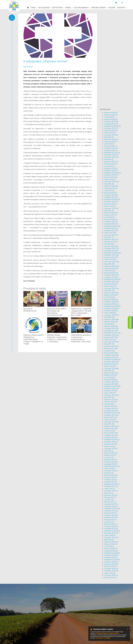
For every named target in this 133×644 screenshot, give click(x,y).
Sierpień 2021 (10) (111, 231)
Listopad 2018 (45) (111, 304)
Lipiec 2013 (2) (110, 446)
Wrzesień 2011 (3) (111, 486)
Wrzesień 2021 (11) (111, 228)
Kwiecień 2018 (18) (111, 320)
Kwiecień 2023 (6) (111, 186)
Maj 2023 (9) (109, 184)
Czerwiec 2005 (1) (111, 575)
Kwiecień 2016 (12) (111, 373)
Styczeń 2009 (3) (111, 549)
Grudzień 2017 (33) (111, 328)
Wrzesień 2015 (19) (111, 388)
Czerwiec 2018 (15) (111, 315)
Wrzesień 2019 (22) (112, 282)
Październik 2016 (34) (112, 359)
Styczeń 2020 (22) (111, 273)
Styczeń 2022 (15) (111, 219)
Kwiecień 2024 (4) (111, 162)
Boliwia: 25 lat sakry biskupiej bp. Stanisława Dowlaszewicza (57, 312)
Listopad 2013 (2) (111, 437)
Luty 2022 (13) (110, 217)
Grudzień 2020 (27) (112, 248)
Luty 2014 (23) (110, 431)
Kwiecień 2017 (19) (111, 346)
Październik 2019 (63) (112, 279)
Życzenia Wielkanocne (30, 310)
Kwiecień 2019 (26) (111, 293)
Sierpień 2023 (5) (111, 177)
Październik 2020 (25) (113, 253)
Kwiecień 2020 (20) (112, 266)
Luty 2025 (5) (109, 144)
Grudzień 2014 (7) (111, 408)
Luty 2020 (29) (110, 271)
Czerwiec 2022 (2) (111, 208)
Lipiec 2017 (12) (110, 339)
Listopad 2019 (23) (111, 277)
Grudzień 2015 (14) (111, 382)
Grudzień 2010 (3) (111, 504)
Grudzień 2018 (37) (111, 302)
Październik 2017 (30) (112, 333)
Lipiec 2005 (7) (110, 573)
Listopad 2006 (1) (111, 557)
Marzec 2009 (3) (111, 544)
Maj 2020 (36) (109, 264)
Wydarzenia (28, 67)
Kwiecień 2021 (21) (111, 239)
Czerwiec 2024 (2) (111, 157)
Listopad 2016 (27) (111, 357)
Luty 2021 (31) (109, 244)
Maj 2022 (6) (109, 210)
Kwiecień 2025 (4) (111, 139)
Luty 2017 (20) (110, 351)
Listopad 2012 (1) (111, 464)
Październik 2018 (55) (112, 306)
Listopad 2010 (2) (111, 506)
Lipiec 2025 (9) (110, 133)
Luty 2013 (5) (109, 457)
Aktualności (44, 8)
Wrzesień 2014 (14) (111, 415)
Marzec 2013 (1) (110, 455)
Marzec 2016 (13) (111, 375)
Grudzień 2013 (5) (111, 435)
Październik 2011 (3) (112, 484)
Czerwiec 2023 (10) (112, 182)
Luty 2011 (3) (109, 500)
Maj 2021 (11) (109, 237)
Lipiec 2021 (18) (110, 233)
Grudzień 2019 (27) (111, 275)
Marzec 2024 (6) (111, 164)
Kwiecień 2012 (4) (111, 475)
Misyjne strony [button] (99, 8)
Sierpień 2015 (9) (111, 391)
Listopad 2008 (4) (111, 551)
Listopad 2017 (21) (111, 331)
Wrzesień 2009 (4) (111, 533)
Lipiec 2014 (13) (110, 420)
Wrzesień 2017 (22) (111, 335)
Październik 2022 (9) (112, 199)
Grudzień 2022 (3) (111, 195)
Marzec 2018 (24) (111, 322)
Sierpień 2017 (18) (111, 337)
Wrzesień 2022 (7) (111, 202)
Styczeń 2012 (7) (110, 477)
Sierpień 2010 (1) (111, 513)
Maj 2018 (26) (109, 317)
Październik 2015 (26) (112, 386)
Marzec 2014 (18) (111, 428)
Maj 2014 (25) (109, 424)
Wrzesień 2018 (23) (112, 308)
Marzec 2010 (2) (110, 520)
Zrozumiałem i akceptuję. (103, 638)
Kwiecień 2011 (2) (111, 495)
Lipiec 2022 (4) (110, 206)
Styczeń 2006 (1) (111, 566)
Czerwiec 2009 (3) (111, 537)
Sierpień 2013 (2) (111, 444)
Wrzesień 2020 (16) (112, 255)
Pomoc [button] (69, 8)
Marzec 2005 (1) (110, 578)
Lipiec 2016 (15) (110, 366)
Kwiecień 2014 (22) (111, 426)
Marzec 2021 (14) (111, 242)
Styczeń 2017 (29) (111, 353)
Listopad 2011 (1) (110, 482)
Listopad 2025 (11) (111, 124)
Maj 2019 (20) (109, 291)
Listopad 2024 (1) (111, 150)
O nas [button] (34, 8)
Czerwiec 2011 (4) (111, 491)
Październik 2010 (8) (112, 508)
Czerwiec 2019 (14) (111, 288)
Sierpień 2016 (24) (111, 364)
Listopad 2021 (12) (111, 224)
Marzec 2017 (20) (111, 348)
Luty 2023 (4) (109, 190)
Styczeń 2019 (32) (111, 299)
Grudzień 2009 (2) (111, 526)
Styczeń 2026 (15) (111, 119)
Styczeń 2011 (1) (110, 502)
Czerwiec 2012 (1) (111, 471)
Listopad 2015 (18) (111, 384)
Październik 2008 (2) (112, 553)
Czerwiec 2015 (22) (111, 395)
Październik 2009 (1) (112, 531)
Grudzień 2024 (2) (111, 148)
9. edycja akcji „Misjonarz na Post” (46, 61)
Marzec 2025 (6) (111, 142)
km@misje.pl (73, 621)
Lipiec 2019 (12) (110, 286)
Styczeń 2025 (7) (111, 146)
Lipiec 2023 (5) (110, 179)
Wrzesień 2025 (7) (111, 128)
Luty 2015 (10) (109, 404)
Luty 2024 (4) (109, 166)
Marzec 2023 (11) (111, 188)
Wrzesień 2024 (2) (111, 155)
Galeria (112, 8)
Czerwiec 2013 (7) (111, 448)
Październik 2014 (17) (112, 413)
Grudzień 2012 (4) (111, 462)
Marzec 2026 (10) (111, 115)
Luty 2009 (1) (109, 546)
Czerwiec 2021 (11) (111, 235)
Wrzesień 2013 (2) (111, 442)
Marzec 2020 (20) (111, 268)
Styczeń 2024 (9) (111, 168)
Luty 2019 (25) (110, 297)
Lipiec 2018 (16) (110, 313)
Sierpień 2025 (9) (111, 130)
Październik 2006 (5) (112, 560)
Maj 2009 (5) (109, 540)
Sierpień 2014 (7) (111, 417)
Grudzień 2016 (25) (111, 355)
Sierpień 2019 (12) (111, 284)
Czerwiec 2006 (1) (111, 562)
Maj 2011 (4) (109, 493)
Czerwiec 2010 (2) (111, 515)
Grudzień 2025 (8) (111, 122)
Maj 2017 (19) (109, 344)
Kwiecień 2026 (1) (111, 113)
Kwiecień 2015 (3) (111, 400)
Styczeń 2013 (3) (110, 460)
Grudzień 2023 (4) (111, 170)
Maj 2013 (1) (109, 451)
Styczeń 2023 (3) (111, 193)
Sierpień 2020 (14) (111, 257)
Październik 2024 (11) (112, 153)
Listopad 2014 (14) (111, 411)
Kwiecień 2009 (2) (111, 542)
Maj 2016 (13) (109, 371)
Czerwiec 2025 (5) (111, 135)
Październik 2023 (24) (113, 173)
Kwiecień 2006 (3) (111, 564)
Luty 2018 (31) (109, 324)
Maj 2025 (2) (109, 137)
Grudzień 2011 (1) (111, 480)
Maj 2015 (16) (109, 397)
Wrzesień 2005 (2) (111, 571)
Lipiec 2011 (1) (109, 489)
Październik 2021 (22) (112, 226)
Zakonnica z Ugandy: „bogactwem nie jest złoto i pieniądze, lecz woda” (81, 312)
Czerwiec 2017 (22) (111, 342)
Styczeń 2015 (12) (111, 406)
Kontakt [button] (122, 8)
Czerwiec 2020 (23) (112, 262)
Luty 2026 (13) (110, 117)
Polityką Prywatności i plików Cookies (107, 633)
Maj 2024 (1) (109, 159)
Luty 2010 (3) (109, 522)
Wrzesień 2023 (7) (111, 175)
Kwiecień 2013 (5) (111, 453)
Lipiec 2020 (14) (110, 259)
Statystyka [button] (58, 8)
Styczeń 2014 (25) (111, 433)
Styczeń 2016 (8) (111, 380)
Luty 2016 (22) (110, 377)
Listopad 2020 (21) (111, 251)
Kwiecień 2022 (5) (111, 213)
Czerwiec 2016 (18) (111, 368)
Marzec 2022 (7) (111, 215)
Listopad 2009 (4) (111, 528)
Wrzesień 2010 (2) (111, 511)
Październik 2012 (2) (112, 466)
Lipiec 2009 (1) (110, 535)
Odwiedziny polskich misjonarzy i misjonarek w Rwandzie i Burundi (81, 338)
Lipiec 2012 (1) (110, 468)
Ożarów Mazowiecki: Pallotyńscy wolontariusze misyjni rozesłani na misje (33, 339)
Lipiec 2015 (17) (110, 393)
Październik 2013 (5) (112, 440)
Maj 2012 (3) (109, 473)
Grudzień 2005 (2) (111, 569)
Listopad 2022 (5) (111, 197)
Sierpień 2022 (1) (111, 204)
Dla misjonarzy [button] (82, 8)
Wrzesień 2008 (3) (111, 555)
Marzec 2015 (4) (110, 402)
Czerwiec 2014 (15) (111, 422)
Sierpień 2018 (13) (111, 311)
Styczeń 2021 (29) (111, 246)
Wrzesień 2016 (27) (111, 362)
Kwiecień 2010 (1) (111, 517)
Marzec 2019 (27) (111, 295)
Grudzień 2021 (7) (111, 222)
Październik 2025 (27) (113, 126)
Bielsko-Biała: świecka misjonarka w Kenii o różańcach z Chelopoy (57, 338)
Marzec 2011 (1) (110, 497)
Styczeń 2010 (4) (111, 524)
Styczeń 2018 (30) (111, 326)
